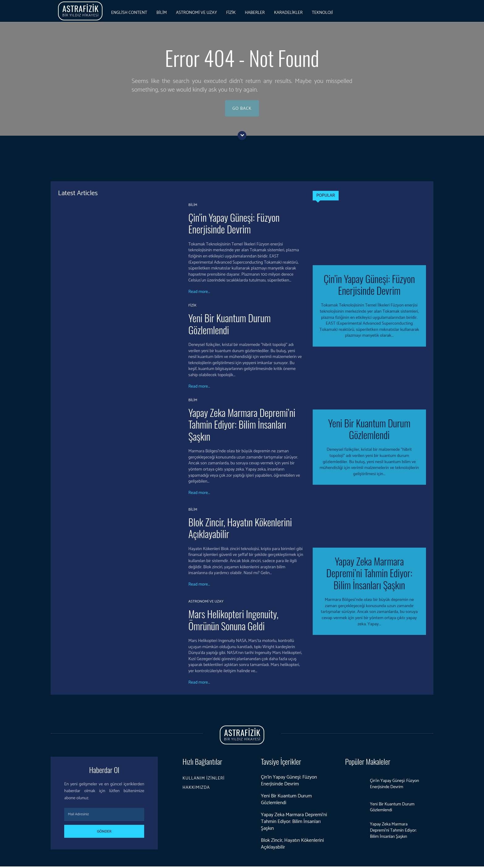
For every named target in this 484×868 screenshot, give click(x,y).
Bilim (193, 207)
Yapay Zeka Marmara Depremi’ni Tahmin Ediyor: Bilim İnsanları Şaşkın (242, 426)
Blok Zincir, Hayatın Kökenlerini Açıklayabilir (240, 530)
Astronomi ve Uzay (206, 603)
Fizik (192, 307)
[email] (104, 816)
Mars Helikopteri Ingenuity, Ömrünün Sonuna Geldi (233, 621)
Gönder (104, 833)
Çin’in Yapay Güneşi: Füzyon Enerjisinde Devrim (234, 225)
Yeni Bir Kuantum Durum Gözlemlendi (229, 325)
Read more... (199, 294)
